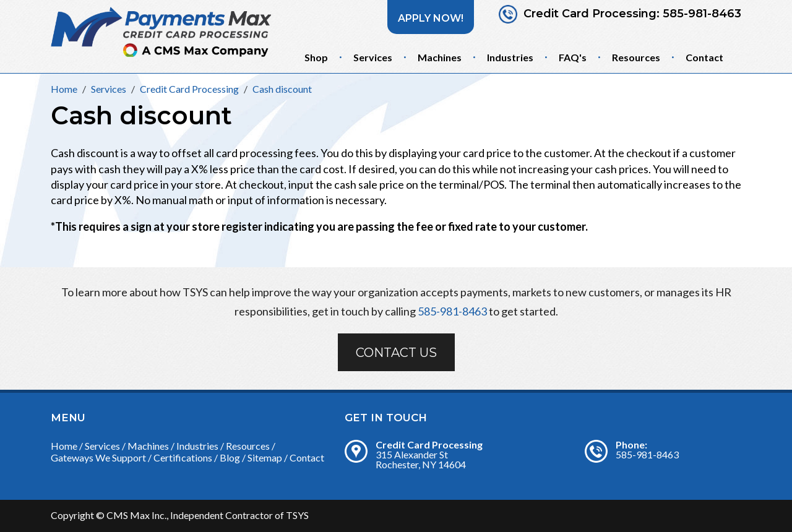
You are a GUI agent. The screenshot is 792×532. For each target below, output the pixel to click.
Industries (510, 57)
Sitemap (265, 457)
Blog (230, 457)
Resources (636, 57)
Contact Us (396, 353)
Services (373, 57)
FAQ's (573, 57)
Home (64, 446)
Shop (316, 57)
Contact (704, 57)
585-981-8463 (702, 14)
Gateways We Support (98, 457)
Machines (440, 57)
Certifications (183, 457)
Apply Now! (431, 18)
